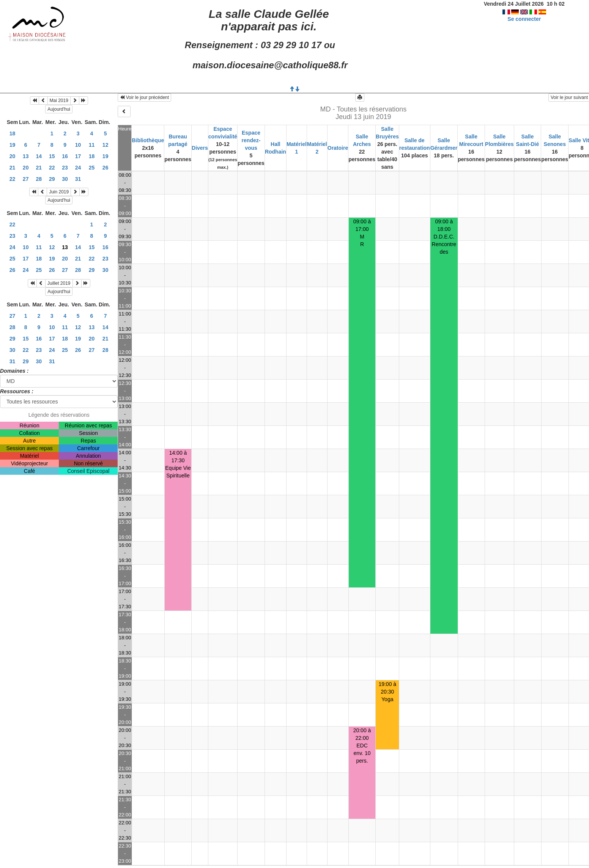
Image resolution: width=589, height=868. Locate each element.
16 (65, 156)
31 (78, 179)
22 (52, 168)
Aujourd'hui (59, 109)
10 (78, 145)
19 (13, 145)
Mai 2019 (59, 100)
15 (52, 156)
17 (78, 156)
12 (106, 145)
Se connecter (524, 19)
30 (65, 179)
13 (26, 156)
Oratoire (338, 148)
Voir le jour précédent (144, 97)
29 (52, 179)
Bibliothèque (148, 140)
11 (92, 145)
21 (13, 168)
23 (65, 168)
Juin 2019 (59, 192)
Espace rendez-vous (251, 140)
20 (13, 156)
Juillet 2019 (59, 283)
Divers (200, 148)
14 (39, 156)
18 (13, 133)
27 (26, 179)
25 (92, 168)
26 (106, 168)
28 (39, 179)
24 (78, 168)
